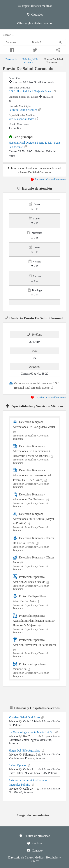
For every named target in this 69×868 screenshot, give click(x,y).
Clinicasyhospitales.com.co (34, 23)
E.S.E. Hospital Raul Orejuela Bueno (33, 91)
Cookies (34, 843)
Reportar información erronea (48, 179)
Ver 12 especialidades (24, 119)
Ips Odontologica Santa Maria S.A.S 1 (33, 732)
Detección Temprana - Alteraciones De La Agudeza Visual (35, 430)
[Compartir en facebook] (11, 49)
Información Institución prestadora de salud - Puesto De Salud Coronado (36, 170)
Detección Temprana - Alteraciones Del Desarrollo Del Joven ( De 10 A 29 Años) (35, 478)
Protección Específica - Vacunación (35, 670)
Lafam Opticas (20, 765)
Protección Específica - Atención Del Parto (35, 602)
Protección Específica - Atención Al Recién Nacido (35, 582)
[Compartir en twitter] (34, 49)
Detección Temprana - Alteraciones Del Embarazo (35, 500)
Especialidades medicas (34, 5)
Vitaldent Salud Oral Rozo (26, 717)
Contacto (35, 850)
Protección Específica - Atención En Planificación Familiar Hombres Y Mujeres (35, 624)
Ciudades (34, 14)
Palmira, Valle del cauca (30, 61)
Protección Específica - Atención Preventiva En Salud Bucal (35, 648)
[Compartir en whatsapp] (57, 49)
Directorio (11, 59)
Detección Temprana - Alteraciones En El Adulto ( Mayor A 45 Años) (35, 522)
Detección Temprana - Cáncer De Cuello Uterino (35, 544)
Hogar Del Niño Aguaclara (27, 750)
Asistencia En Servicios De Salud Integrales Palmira (28, 782)
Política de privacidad (35, 836)
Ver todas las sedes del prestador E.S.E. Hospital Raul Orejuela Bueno (35, 385)
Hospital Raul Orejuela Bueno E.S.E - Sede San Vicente (34, 145)
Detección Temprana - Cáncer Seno (35, 563)
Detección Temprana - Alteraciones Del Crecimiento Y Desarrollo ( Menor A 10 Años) (35, 454)
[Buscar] (61, 42)
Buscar (9, 35)
